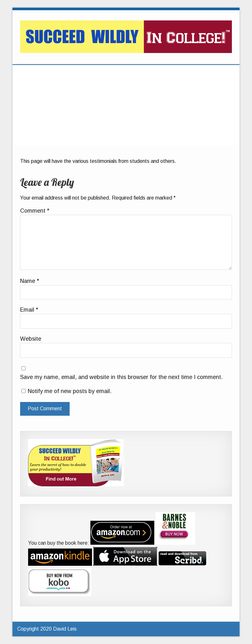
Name (30, 281)
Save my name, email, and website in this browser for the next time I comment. (121, 377)
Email (29, 310)
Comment (35, 211)
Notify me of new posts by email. (70, 391)
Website (31, 339)
